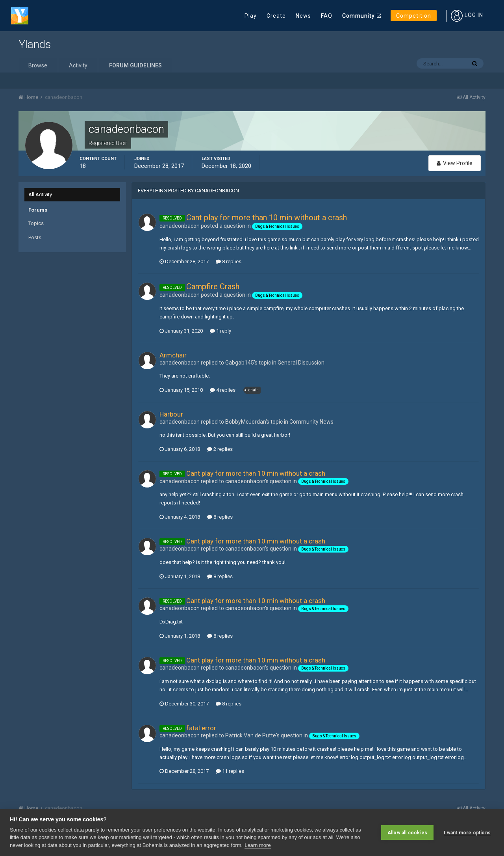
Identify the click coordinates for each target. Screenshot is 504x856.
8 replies (229, 261)
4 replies (223, 390)
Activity (78, 65)
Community (359, 16)
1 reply (220, 331)
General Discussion (301, 363)
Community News (311, 422)
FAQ (327, 16)
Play (251, 16)
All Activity (40, 194)
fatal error (201, 728)
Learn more (258, 845)
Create (276, 16)
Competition (414, 16)
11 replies (230, 771)
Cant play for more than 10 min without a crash (267, 218)
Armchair (173, 355)
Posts (35, 237)
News (303, 16)
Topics (36, 223)
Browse (38, 65)
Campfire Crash (213, 287)
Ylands (35, 44)
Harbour (171, 414)
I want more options (467, 832)
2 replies (220, 449)
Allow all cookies (407, 832)
